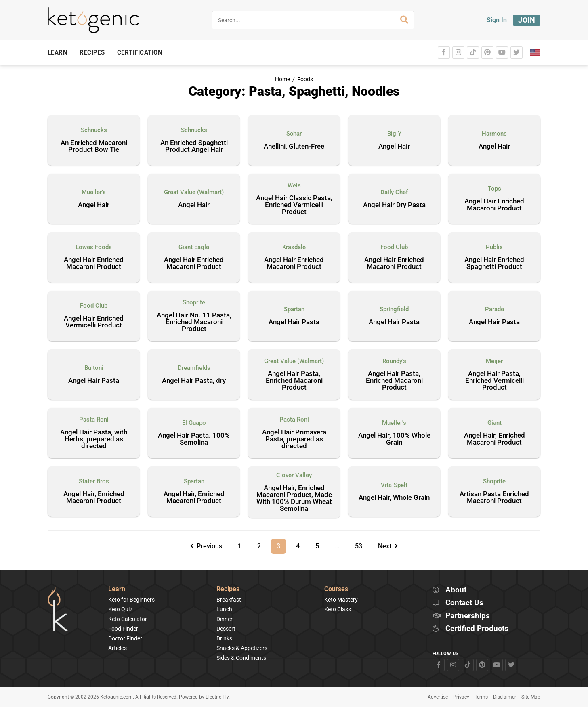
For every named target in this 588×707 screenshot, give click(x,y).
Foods (305, 79)
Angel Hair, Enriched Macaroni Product (495, 439)
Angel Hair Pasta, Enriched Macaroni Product (294, 381)
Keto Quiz (120, 609)
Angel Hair (394, 147)
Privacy (461, 697)
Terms (481, 697)
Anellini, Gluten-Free (294, 147)
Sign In (497, 20)
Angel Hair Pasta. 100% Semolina (194, 439)
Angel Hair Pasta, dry (194, 381)
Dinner (225, 619)
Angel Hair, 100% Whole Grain (394, 439)
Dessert (226, 629)
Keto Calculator (128, 619)
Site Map (531, 697)
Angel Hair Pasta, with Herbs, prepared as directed (94, 439)
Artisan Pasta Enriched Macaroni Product (494, 498)
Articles (118, 648)
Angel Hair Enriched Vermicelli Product (94, 322)
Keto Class (338, 609)
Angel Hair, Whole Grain (394, 498)
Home (282, 79)
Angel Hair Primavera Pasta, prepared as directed (294, 439)
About (456, 590)
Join (527, 20)
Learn (117, 589)
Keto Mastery (341, 600)
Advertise (438, 697)
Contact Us (464, 603)
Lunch (224, 609)
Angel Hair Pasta (294, 322)
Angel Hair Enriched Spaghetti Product (494, 263)
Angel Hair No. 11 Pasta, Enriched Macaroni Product (194, 322)
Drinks (224, 638)
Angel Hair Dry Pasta (394, 205)
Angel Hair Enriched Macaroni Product (494, 205)
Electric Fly (217, 697)
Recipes (228, 589)
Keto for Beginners (131, 600)
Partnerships (468, 616)
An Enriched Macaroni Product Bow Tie (94, 146)
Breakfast (229, 600)
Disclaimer (505, 697)
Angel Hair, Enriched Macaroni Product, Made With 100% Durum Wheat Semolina (294, 498)
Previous (206, 546)
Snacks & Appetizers (242, 648)
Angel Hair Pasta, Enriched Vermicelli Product (495, 381)
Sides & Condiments (241, 658)
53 (361, 544)
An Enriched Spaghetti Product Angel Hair (194, 146)
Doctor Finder (125, 638)
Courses (336, 589)
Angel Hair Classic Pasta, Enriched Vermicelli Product (294, 205)
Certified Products (477, 629)
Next (388, 546)
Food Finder (123, 629)
